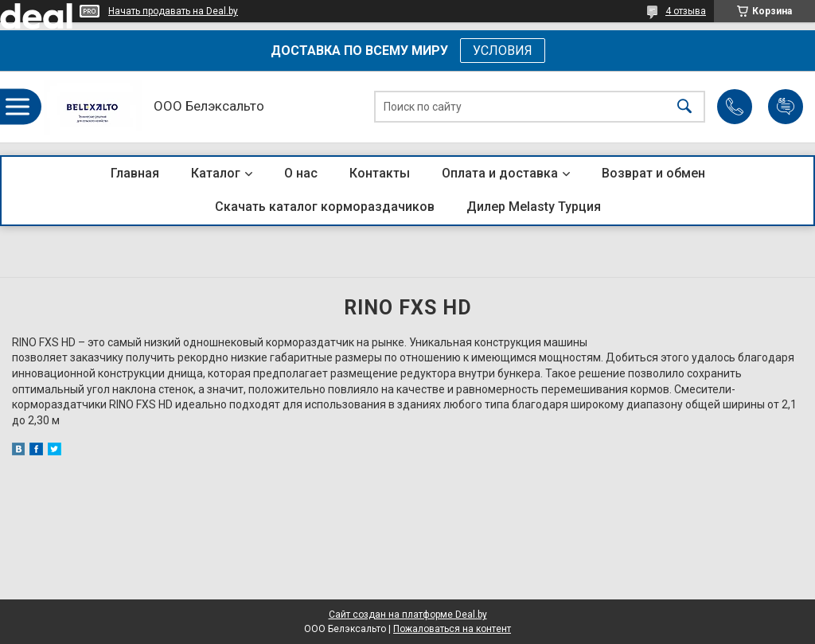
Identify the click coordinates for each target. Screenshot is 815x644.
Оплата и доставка (500, 173)
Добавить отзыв (786, 107)
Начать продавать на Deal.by (173, 11)
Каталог (216, 173)
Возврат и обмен (653, 173)
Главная (135, 173)
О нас (301, 173)
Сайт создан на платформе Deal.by (408, 615)
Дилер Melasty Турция (534, 207)
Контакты (380, 173)
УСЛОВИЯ (503, 51)
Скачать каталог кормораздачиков (325, 207)
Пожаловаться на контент (452, 629)
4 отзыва (686, 11)
